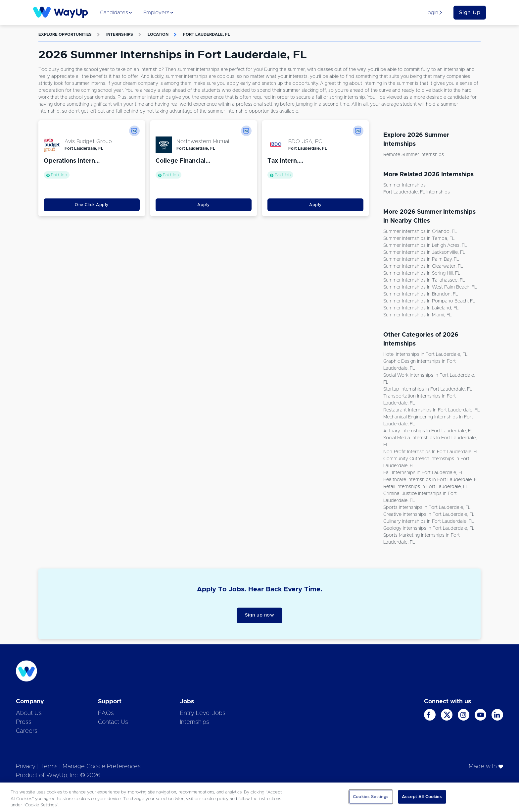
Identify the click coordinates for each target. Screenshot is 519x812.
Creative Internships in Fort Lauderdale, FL (429, 514)
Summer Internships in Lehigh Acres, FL (425, 245)
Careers (27, 731)
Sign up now (260, 615)
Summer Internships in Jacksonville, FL (424, 252)
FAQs (106, 713)
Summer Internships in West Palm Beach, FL (430, 287)
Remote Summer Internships (414, 155)
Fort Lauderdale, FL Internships (417, 192)
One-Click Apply (92, 205)
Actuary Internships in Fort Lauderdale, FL (428, 431)
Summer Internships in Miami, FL (417, 315)
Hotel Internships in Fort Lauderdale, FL (425, 354)
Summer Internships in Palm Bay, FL (421, 259)
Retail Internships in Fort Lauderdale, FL (426, 487)
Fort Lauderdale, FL (207, 34)
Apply (204, 205)
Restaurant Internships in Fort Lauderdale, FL (431, 410)
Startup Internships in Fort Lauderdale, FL (428, 389)
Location (158, 34)
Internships (120, 34)
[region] (259, 797)
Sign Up (470, 13)
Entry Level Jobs (203, 713)
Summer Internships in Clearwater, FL (423, 266)
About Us (29, 713)
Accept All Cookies (422, 797)
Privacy (26, 767)
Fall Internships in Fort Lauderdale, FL (423, 473)
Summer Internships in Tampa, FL (419, 239)
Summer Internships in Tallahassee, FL (424, 280)
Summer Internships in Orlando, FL (420, 232)
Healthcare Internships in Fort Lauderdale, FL (431, 480)
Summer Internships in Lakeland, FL (421, 308)
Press (24, 722)
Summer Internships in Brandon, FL (421, 294)
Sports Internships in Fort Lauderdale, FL (427, 508)
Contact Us (113, 722)
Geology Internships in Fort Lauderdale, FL (429, 528)
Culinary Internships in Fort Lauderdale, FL (428, 521)
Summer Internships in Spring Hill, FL (422, 273)
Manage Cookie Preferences (102, 767)
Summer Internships (404, 185)
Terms (49, 767)
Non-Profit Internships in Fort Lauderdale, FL (431, 452)
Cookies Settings (371, 797)
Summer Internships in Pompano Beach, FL (429, 301)
